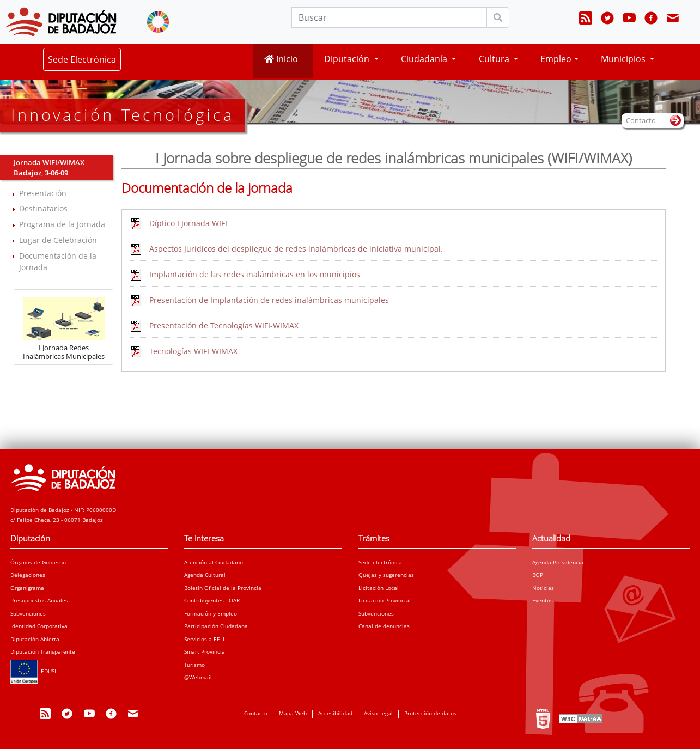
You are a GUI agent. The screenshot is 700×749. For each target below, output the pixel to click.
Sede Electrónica (82, 59)
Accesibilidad (335, 713)
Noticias (543, 588)
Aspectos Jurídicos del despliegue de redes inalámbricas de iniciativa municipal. (296, 249)
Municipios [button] (624, 59)
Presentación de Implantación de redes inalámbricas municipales (269, 300)
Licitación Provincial (385, 600)
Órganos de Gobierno (38, 562)
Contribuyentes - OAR (212, 600)
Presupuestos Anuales (39, 600)
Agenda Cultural (205, 575)
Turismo (194, 665)
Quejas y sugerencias (386, 575)
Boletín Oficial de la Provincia (223, 588)
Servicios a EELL (205, 639)
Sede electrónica (380, 562)
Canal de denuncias (384, 626)
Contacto (256, 713)
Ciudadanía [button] (425, 59)
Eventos (543, 600)
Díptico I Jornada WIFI (188, 223)
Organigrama (27, 588)
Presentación (43, 193)
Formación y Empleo (211, 613)
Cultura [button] (495, 59)
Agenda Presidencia (558, 562)
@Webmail (198, 677)
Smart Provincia (205, 651)
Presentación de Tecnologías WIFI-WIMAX (224, 325)
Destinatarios (43, 208)
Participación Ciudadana (216, 626)
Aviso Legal (378, 713)
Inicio (281, 59)
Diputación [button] (348, 59)
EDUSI (33, 671)
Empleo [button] (556, 59)
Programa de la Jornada (62, 224)
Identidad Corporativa (39, 626)
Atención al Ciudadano (214, 562)
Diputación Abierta (35, 639)
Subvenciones (28, 613)
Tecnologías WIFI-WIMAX (193, 351)
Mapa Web (293, 713)
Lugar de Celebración (58, 240)
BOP (538, 575)
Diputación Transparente (43, 651)
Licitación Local (379, 588)
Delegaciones (28, 575)
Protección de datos (430, 713)
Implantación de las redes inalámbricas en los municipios (255, 274)
